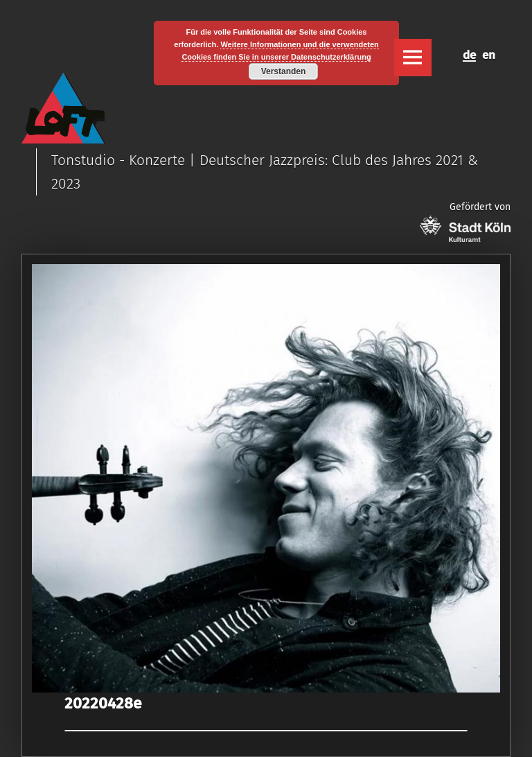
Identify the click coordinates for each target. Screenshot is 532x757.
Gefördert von (465, 221)
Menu (413, 58)
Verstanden (284, 71)
